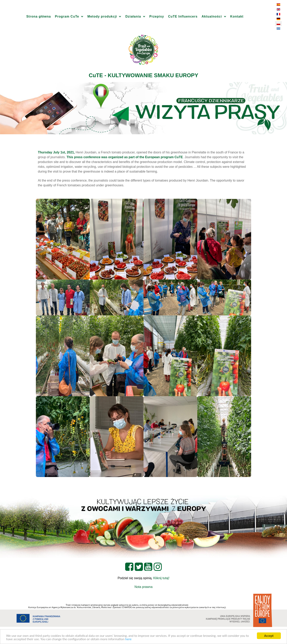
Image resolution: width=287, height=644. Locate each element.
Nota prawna (144, 587)
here (128, 639)
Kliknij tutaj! (161, 578)
